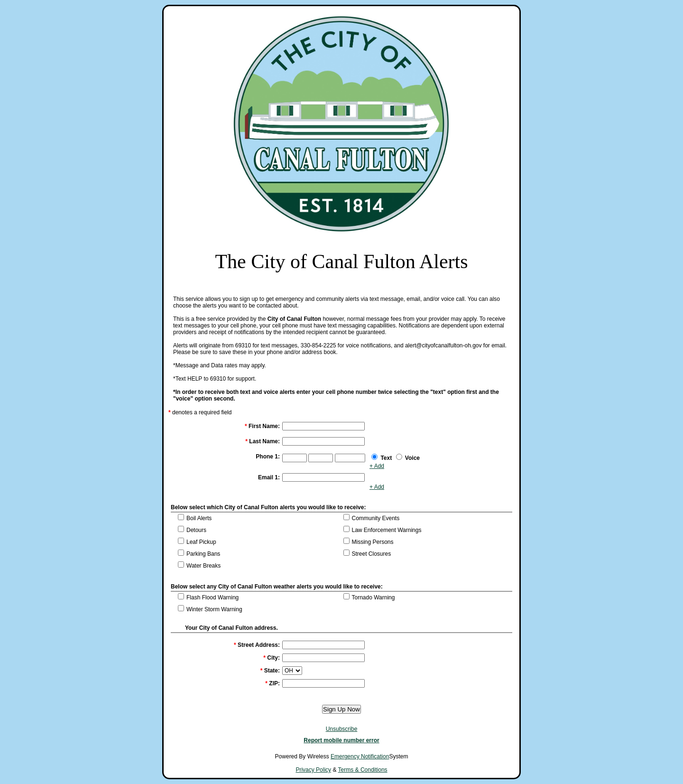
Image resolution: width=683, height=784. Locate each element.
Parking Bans (203, 554)
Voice (412, 458)
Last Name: (263, 441)
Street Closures (372, 554)
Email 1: (269, 477)
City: (272, 658)
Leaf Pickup (201, 542)
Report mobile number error (341, 740)
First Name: (262, 426)
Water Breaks (203, 566)
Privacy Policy (313, 770)
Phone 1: (268, 457)
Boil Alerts (199, 518)
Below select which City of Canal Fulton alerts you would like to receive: (268, 507)
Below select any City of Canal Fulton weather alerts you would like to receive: (277, 587)
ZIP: (272, 683)
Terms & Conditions (363, 770)
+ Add (377, 466)
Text (386, 458)
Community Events (376, 518)
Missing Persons (373, 542)
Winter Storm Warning (214, 609)
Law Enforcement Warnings (387, 530)
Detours (196, 530)
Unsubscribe (342, 729)
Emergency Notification (360, 756)
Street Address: (257, 645)
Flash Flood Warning (212, 597)
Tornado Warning (374, 597)
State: (270, 671)
